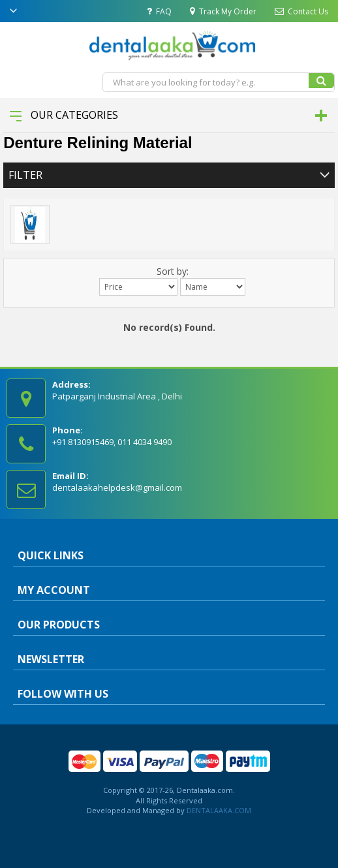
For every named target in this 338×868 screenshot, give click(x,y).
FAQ (159, 11)
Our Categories (64, 115)
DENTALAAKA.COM (218, 810)
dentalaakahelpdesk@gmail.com (117, 488)
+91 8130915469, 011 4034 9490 (112, 442)
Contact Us (301, 11)
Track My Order (223, 11)
